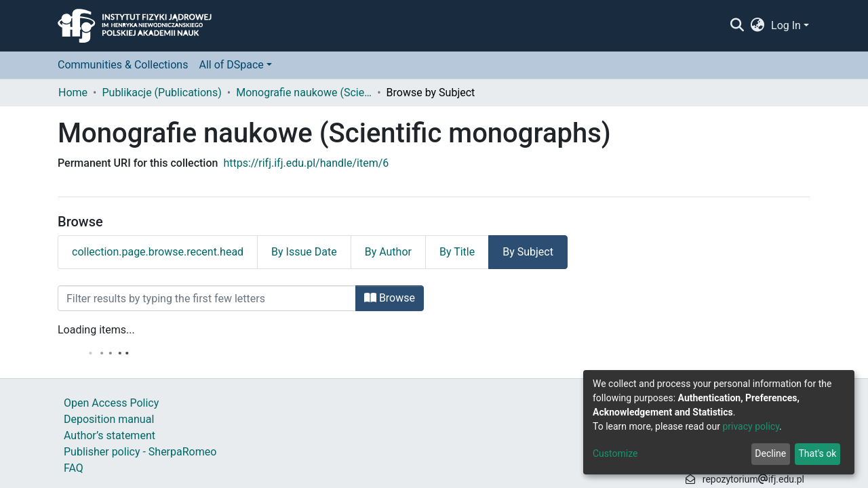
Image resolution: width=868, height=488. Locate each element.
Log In (786, 25)
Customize (615, 453)
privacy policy (751, 426)
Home (73, 93)
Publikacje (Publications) (161, 93)
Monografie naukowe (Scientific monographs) (304, 93)
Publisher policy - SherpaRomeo (140, 452)
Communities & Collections (123, 65)
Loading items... (96, 330)
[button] (758, 26)
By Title (457, 252)
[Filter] (207, 298)
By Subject (528, 252)
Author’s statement (110, 435)
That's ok (817, 453)
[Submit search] (737, 26)
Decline (770, 453)
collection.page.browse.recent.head (158, 252)
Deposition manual (109, 419)
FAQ (74, 468)
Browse (390, 298)
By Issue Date (304, 252)
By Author (388, 252)
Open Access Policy (111, 403)
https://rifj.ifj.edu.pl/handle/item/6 (306, 163)
